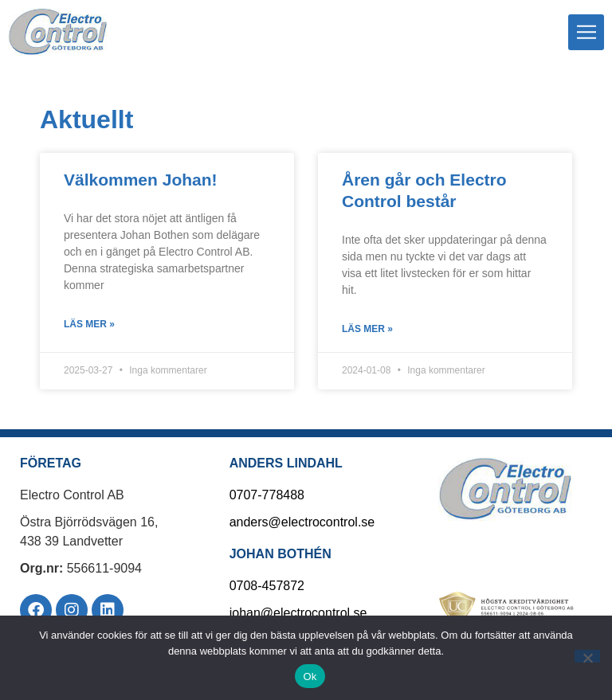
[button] (586, 32)
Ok (310, 677)
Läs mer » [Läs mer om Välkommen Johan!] (89, 324)
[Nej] (587, 656)
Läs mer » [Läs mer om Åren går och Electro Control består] (367, 329)
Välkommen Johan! (141, 180)
